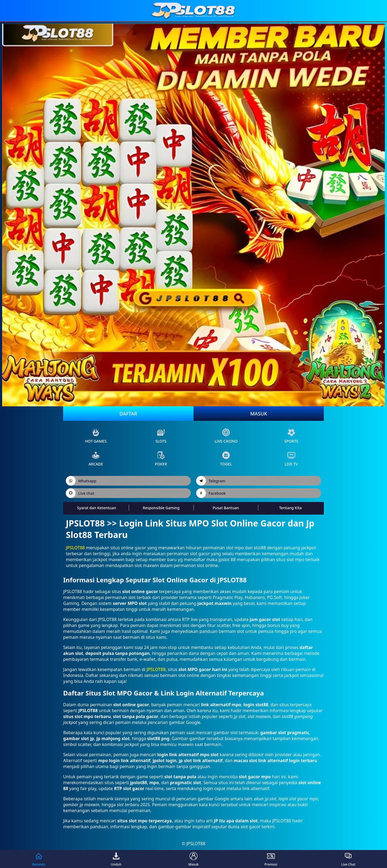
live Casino (226, 436)
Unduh (116, 859)
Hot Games (96, 436)
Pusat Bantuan (226, 508)
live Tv (291, 459)
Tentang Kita (291, 508)
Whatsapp (81, 481)
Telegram (211, 481)
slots (161, 436)
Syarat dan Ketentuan (97, 508)
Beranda (39, 859)
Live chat (80, 493)
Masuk (259, 414)
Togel (226, 459)
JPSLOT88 (75, 548)
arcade (96, 459)
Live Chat (348, 859)
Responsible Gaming (161, 508)
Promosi (271, 859)
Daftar (128, 414)
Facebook (211, 493)
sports (291, 436)
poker (161, 459)
